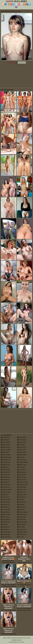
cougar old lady (7, 500)
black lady (5, 467)
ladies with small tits (24, 519)
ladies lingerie (22, 462)
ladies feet (5, 527)
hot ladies (21, 445)
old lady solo (22, 522)
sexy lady (21, 510)
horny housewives (24, 447)
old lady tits (22, 529)
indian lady (21, 450)
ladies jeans (22, 452)
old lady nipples (23, 472)
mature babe (6, 450)
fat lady (4, 524)
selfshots (21, 505)
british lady (5, 477)
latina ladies (22, 455)
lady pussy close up (8, 497)
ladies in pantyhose (24, 492)
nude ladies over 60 (24, 487)
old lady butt (6, 485)
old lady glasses (7, 534)
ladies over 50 (22, 485)
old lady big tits (6, 462)
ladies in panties (23, 490)
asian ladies (5, 442)
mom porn (21, 470)
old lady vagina (23, 534)
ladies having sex (23, 507)
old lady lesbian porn (25, 460)
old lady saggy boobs (25, 502)
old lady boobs (6, 475)
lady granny (22, 437)
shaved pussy (22, 512)
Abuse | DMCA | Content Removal (12, 638)
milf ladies (21, 467)
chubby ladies (6, 490)
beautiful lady (6, 457)
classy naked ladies (8, 492)
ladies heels (22, 442)
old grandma (6, 537)
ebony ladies (6, 515)
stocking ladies (23, 524)
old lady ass (5, 445)
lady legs (21, 457)
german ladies (6, 532)
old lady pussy (23, 497)
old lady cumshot (7, 507)
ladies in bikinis (7, 465)
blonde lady (5, 470)
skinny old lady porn (24, 517)
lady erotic (5, 517)
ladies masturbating (24, 465)
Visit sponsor (22, 63)
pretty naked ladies (24, 495)
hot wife (21, 537)
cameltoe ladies (7, 487)
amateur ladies (6, 437)
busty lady (5, 482)
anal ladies (5, 440)
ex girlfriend (5, 519)
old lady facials (6, 522)
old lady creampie (7, 505)
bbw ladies (5, 452)
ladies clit (5, 495)
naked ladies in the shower (25, 515)
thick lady (21, 527)
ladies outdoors (23, 477)
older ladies (22, 475)
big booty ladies (7, 460)
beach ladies (6, 455)
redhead (21, 500)
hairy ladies (22, 440)
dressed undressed (8, 512)
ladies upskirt (22, 532)
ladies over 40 (22, 482)
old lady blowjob (7, 472)
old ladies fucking (7, 529)
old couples (5, 502)
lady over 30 (22, 480)
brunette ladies (6, 480)
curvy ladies (5, 510)
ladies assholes (7, 447)
